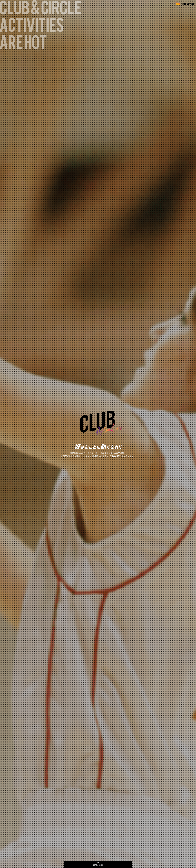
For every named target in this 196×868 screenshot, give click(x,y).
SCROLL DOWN (98, 865)
